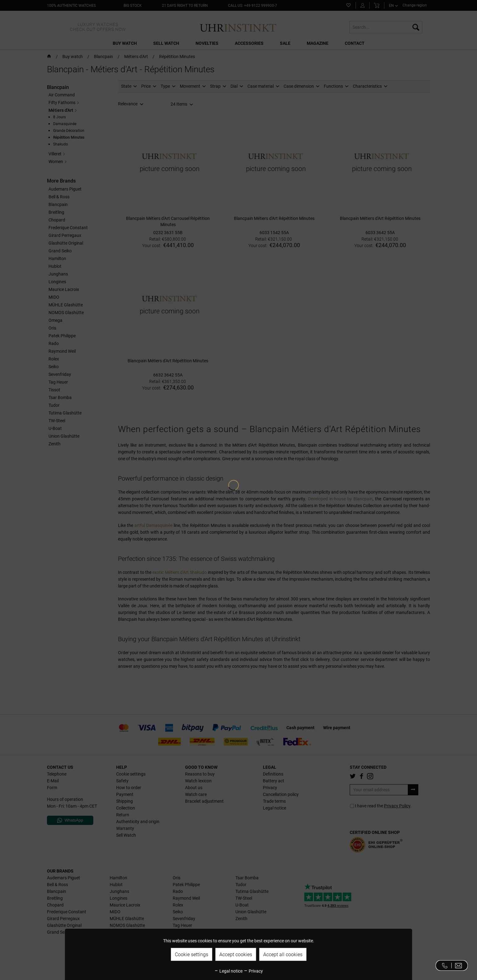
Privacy (253, 971)
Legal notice (228, 971)
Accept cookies (236, 955)
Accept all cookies (283, 955)
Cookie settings (192, 955)
